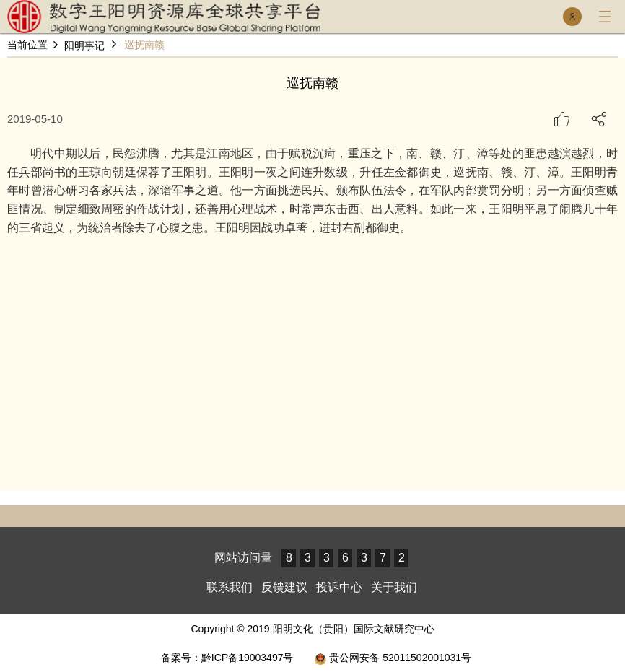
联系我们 (230, 587)
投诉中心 (339, 587)
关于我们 (394, 587)
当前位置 (27, 45)
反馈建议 (284, 587)
